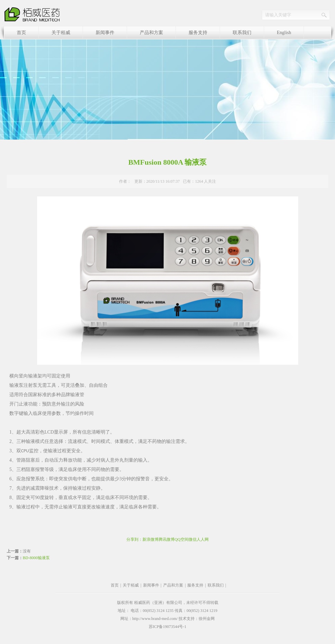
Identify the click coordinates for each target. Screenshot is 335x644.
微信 (193, 539)
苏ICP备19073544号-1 (168, 627)
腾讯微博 (166, 539)
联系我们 (242, 33)
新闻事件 (105, 33)
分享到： (134, 539)
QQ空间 (181, 539)
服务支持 (198, 33)
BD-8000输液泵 (36, 558)
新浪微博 (150, 539)
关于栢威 (61, 33)
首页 (21, 33)
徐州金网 (207, 619)
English (284, 33)
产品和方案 (151, 33)
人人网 (203, 539)
